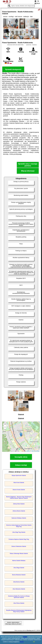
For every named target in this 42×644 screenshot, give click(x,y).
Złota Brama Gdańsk (19, 582)
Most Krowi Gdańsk (19, 483)
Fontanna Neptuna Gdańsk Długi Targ (19, 539)
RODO (22, 642)
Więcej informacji (28, 171)
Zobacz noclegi (21, 465)
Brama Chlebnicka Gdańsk (19, 546)
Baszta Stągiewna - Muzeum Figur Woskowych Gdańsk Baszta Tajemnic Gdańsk (19, 497)
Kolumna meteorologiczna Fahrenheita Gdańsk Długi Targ (19, 526)
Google (25, 637)
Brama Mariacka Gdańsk (19, 575)
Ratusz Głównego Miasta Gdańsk (19, 554)
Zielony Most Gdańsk (19, 504)
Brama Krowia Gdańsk (19, 490)
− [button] (5, 427)
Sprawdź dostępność (13, 69)
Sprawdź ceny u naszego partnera (28, 165)
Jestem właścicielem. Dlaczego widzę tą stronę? (13, 623)
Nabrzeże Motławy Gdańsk (19, 518)
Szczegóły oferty (21, 457)
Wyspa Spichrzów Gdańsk (19, 475)
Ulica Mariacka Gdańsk (19, 589)
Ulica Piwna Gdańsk (19, 603)
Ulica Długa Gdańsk (19, 568)
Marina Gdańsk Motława (19, 561)
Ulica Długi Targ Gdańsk (19, 532)
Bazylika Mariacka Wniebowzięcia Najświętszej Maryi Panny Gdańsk (19, 611)
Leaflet (28, 451)
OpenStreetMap (35, 451)
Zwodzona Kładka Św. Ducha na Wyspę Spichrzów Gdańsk (19, 597)
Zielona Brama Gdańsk (19, 511)
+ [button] (5, 424)
